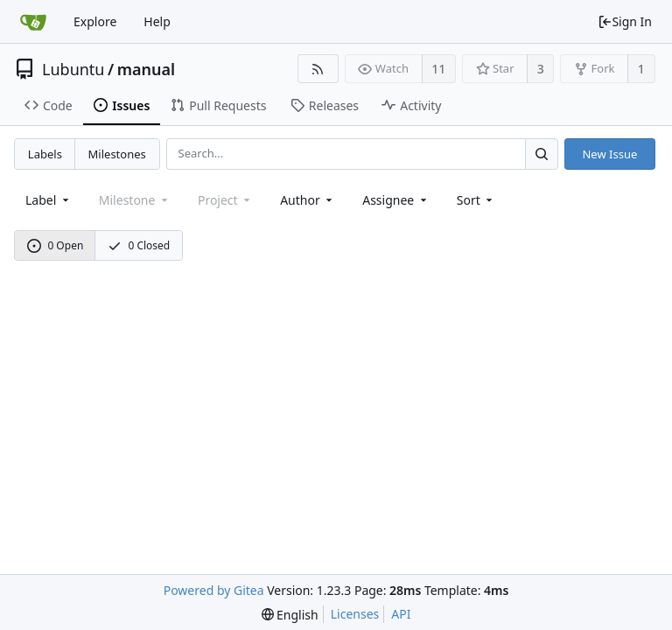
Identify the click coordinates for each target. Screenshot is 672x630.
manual (146, 69)
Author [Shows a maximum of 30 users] (308, 200)
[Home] (33, 22)
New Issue (609, 154)
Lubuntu (73, 69)
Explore (95, 21)
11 (438, 69)
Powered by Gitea (214, 590)
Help (157, 21)
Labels (45, 154)
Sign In (625, 21)
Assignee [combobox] (396, 200)
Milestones (117, 154)
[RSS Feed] (318, 69)
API (401, 614)
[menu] (476, 200)
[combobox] (49, 200)
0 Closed (139, 245)
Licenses (355, 614)
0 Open (56, 245)
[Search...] (542, 154)
